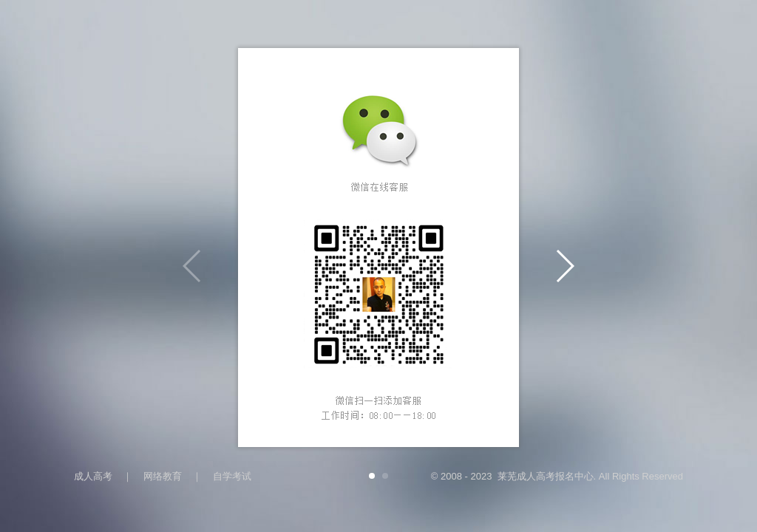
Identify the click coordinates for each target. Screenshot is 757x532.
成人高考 (93, 476)
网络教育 (163, 476)
